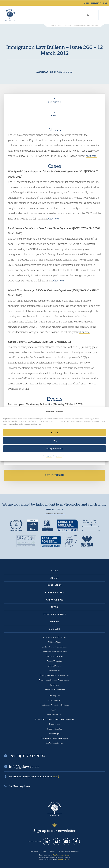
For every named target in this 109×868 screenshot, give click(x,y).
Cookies (49, 456)
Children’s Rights (55, 642)
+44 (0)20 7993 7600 (95, 15)
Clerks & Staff (55, 592)
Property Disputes (55, 729)
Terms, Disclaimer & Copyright (69, 851)
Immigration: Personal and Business (55, 705)
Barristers (55, 585)
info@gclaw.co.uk (24, 767)
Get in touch (54, 475)
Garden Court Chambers (10, 15)
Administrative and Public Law (54, 637)
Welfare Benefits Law (55, 743)
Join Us (54, 622)
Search (88, 15)
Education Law (54, 671)
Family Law (55, 685)
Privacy (59, 456)
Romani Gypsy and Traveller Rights (54, 738)
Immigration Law (55, 700)
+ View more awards (55, 514)
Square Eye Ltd (64, 859)
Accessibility (34, 851)
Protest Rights (55, 734)
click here (84, 332)
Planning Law (54, 724)
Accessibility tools (96, 3)
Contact (54, 629)
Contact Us (55, 101)
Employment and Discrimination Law (54, 675)
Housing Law (55, 696)
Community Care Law (55, 656)
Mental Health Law (55, 715)
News (54, 607)
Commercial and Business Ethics (54, 652)
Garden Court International (54, 690)
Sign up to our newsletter (54, 831)
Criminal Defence (54, 666)
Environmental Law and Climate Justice (55, 680)
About (55, 578)
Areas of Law (55, 600)
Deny (54, 440)
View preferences (54, 449)
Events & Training (55, 614)
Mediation (55, 710)
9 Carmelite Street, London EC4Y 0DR (34, 776)
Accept (54, 432)
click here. (91, 156)
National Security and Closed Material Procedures (55, 719)
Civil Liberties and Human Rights (55, 647)
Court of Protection (55, 661)
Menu (102, 15)
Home (54, 571)
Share (54, 114)
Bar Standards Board (61, 855)
